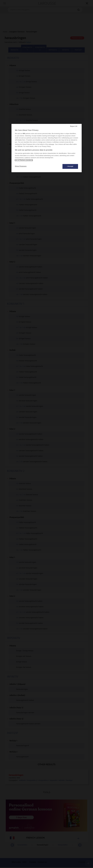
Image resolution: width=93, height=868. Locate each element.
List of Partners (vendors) (24, 160)
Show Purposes (21, 166)
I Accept (70, 166)
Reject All (74, 126)
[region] (47, 148)
